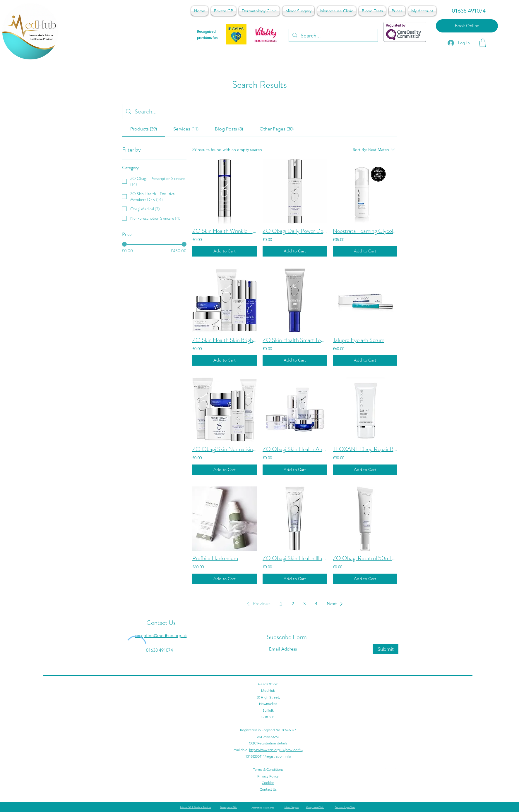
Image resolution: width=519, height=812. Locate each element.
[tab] (144, 129)
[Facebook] (395, 769)
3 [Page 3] (304, 604)
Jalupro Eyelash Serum (359, 340)
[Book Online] (467, 26)
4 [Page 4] (316, 604)
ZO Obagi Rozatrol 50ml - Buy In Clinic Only (365, 558)
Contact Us (161, 623)
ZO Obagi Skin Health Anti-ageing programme (295, 449)
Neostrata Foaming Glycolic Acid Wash (365, 231)
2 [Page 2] (293, 604)
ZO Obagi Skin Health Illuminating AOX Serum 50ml (295, 558)
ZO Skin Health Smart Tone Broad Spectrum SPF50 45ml (295, 340)
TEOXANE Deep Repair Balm (365, 449)
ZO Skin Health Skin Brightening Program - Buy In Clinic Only (225, 340)
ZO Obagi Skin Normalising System (225, 449)
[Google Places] (387, 769)
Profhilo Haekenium (215, 558)
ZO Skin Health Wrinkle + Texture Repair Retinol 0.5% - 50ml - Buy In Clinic (225, 231)
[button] (483, 43)
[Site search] (264, 111)
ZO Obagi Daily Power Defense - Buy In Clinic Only (295, 231)
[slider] (124, 244)
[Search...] (333, 36)
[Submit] (386, 649)
